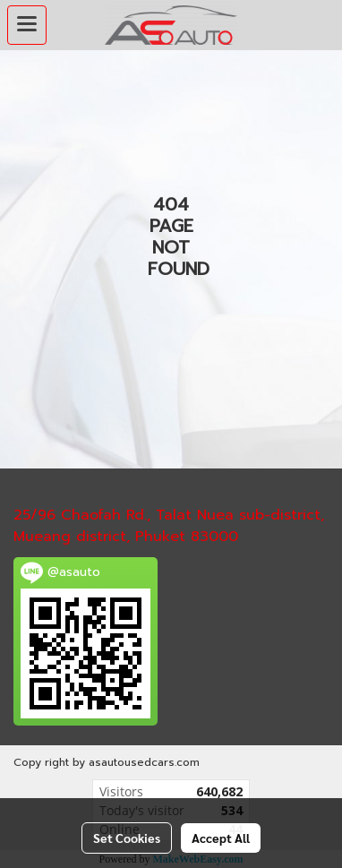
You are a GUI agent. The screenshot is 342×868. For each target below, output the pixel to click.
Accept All (221, 838)
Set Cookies (127, 838)
